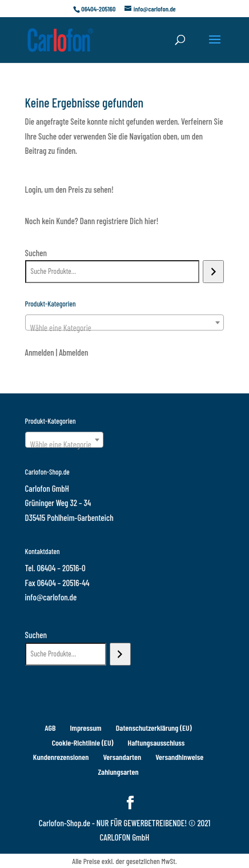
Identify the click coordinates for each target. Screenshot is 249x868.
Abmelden (73, 352)
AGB (50, 728)
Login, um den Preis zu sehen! (69, 189)
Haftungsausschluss (156, 742)
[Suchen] (213, 272)
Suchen (36, 253)
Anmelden (40, 352)
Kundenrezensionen (61, 757)
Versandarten (122, 757)
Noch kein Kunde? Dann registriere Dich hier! (92, 221)
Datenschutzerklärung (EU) (154, 728)
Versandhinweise (179, 757)
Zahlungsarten (118, 772)
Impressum (85, 728)
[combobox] (125, 322)
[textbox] (125, 327)
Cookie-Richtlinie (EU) (83, 742)
